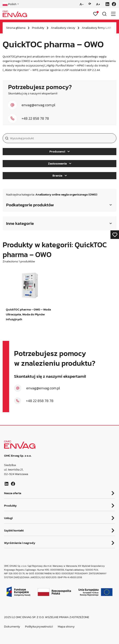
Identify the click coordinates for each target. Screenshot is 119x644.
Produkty (38, 28)
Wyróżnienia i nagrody (20, 543)
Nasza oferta (13, 493)
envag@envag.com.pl (38, 105)
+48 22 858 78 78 (35, 118)
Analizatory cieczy (63, 28)
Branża (60, 176)
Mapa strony (66, 626)
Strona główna (16, 28)
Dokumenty (12, 626)
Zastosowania (60, 163)
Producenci (59, 151)
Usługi (8, 518)
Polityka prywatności (39, 626)
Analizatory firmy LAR (96, 28)
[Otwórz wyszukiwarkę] (104, 14)
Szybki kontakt (14, 531)
